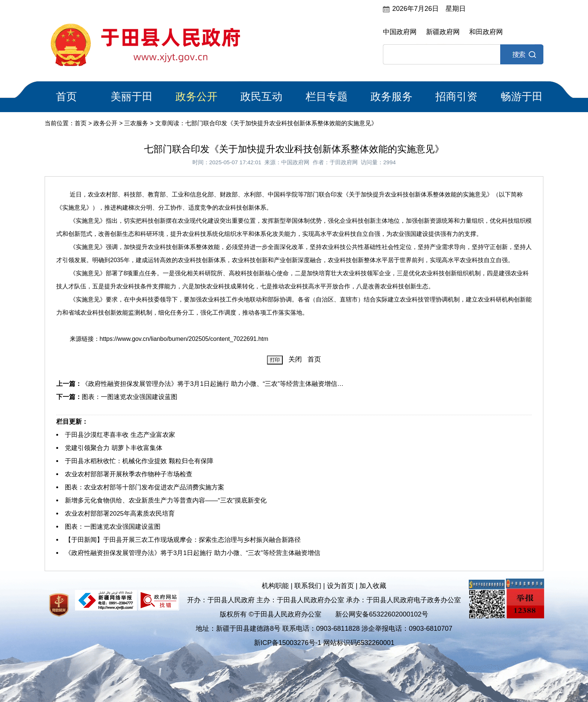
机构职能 (275, 586)
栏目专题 (327, 97)
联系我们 (308, 586)
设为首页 (340, 586)
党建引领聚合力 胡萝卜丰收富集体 (114, 448)
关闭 (295, 359)
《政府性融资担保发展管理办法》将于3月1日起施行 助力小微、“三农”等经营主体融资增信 (193, 553)
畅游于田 (522, 97)
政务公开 (196, 97)
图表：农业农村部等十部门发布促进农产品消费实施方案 (145, 487)
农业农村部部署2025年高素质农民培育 (120, 514)
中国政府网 (400, 32)
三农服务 (136, 123)
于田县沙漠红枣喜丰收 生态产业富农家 (120, 435)
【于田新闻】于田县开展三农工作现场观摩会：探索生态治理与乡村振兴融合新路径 (183, 540)
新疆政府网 (443, 32)
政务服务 (391, 97)
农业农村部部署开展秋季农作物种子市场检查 (129, 474)
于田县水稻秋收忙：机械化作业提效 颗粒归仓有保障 (139, 461)
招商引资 (456, 97)
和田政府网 (486, 32)
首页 (66, 97)
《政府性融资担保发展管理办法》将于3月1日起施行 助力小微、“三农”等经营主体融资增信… (213, 384)
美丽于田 (132, 97)
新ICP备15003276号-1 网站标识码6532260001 (324, 643)
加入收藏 (373, 586)
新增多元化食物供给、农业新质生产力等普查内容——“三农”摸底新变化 (166, 500)
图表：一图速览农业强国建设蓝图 (130, 397)
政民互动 (261, 97)
